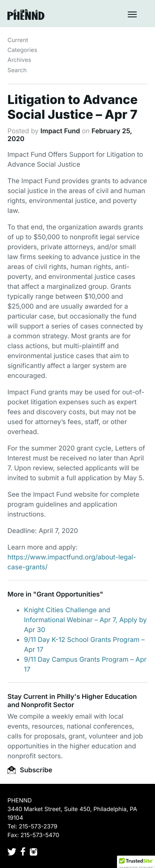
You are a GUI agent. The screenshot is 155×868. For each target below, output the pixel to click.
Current (18, 40)
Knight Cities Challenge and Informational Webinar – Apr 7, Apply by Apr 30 (85, 620)
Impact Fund (60, 131)
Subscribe (30, 770)
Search (17, 70)
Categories (22, 50)
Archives (19, 60)
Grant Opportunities (68, 594)
